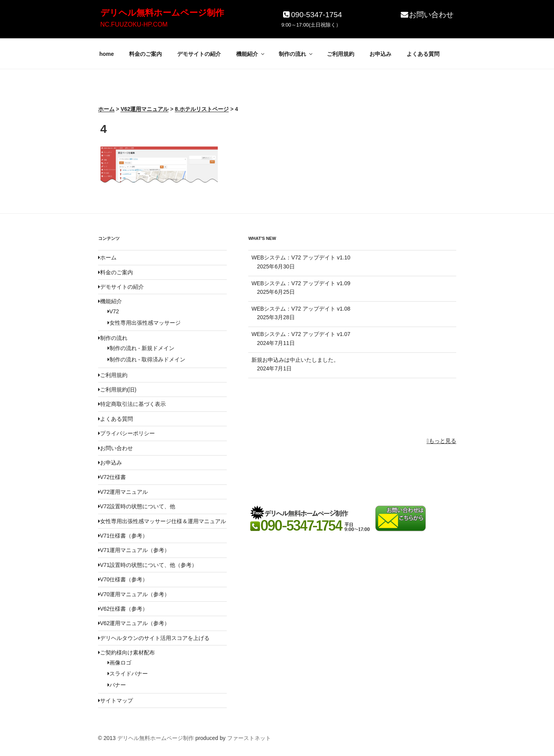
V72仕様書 (112, 477)
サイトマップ (116, 701)
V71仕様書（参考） (123, 536)
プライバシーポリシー (126, 433)
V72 (113, 311)
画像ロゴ (119, 663)
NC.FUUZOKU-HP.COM (134, 24)
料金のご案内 (145, 54)
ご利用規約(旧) (117, 390)
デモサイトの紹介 (199, 54)
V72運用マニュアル (123, 492)
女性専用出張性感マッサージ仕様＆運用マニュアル (162, 521)
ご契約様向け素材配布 (126, 652)
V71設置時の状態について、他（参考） (148, 565)
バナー (117, 685)
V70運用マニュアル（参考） (134, 594)
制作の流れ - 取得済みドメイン (146, 359)
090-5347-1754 (312, 15)
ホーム (107, 257)
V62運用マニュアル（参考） (134, 623)
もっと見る (441, 441)
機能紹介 (251, 54)
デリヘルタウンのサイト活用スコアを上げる (154, 638)
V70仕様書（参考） (123, 579)
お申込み (380, 54)
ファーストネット (249, 738)
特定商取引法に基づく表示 (132, 404)
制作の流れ (296, 54)
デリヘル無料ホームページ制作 (162, 13)
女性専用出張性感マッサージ (144, 323)
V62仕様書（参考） (123, 609)
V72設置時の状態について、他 (137, 506)
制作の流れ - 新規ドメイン (141, 348)
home (107, 54)
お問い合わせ (427, 15)
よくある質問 (423, 54)
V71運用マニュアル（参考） (134, 550)
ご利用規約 (341, 54)
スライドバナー (128, 674)
